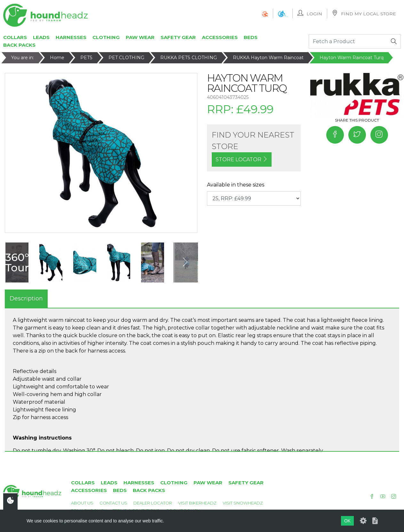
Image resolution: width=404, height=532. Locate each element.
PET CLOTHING (126, 58)
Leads (41, 37)
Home (57, 58)
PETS (86, 58)
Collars (15, 37)
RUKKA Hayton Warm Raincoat (268, 58)
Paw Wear (140, 37)
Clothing (106, 37)
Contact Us (113, 503)
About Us (82, 503)
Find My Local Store (364, 13)
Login (310, 13)
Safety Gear (178, 37)
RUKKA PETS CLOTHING (189, 58)
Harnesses (71, 37)
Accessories (220, 37)
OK (347, 521)
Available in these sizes (236, 185)
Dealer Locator (153, 503)
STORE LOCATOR (242, 159)
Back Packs (19, 45)
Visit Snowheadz (243, 503)
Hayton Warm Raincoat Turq (352, 58)
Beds (251, 37)
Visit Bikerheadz (197, 503)
